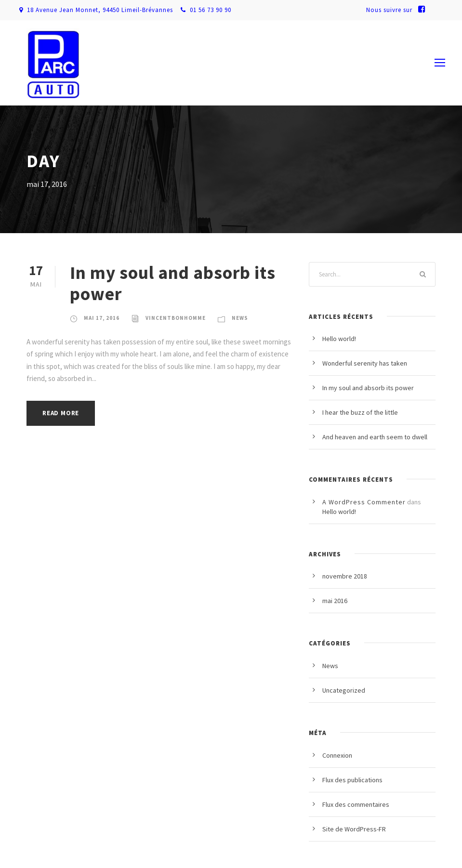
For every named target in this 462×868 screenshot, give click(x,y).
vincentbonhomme (176, 318)
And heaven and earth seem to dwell (375, 437)
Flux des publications (352, 780)
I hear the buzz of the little (360, 412)
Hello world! (339, 339)
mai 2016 (335, 601)
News (240, 318)
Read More (61, 413)
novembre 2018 (345, 576)
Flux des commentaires (356, 804)
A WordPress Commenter (364, 502)
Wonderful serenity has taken (365, 363)
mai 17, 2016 (102, 318)
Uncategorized (344, 690)
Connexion (337, 755)
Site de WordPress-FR (354, 829)
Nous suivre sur (398, 10)
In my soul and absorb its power (173, 283)
